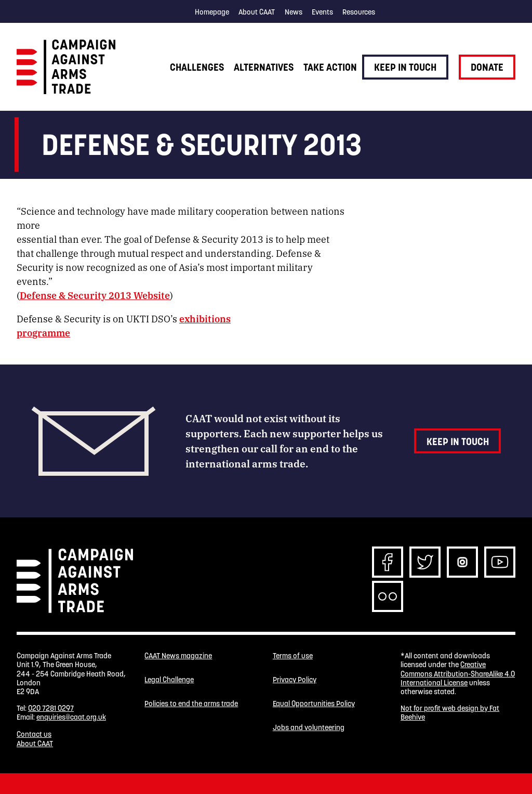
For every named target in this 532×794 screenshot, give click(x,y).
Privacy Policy (295, 680)
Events (322, 12)
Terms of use (293, 656)
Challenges (197, 67)
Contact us (34, 734)
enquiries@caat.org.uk (71, 717)
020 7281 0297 (51, 708)
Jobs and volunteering (309, 728)
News (294, 12)
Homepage (212, 12)
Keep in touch (405, 67)
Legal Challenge (169, 680)
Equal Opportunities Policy (314, 704)
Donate (487, 67)
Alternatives (264, 67)
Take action (330, 67)
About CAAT (257, 12)
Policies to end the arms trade (191, 704)
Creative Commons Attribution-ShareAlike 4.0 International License (458, 674)
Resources (359, 12)
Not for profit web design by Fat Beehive (450, 713)
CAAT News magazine (178, 656)
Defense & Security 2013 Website (95, 295)
